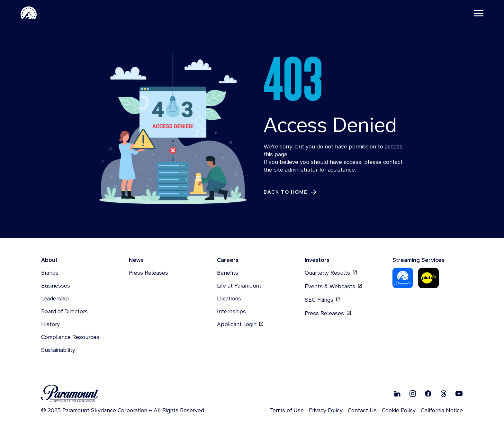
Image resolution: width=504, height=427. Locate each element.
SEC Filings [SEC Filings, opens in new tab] (322, 300)
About (49, 260)
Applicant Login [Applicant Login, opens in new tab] (240, 324)
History (50, 324)
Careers (228, 260)
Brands (50, 273)
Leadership (55, 298)
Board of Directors (64, 311)
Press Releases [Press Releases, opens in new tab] (328, 313)
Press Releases (148, 273)
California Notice (442, 410)
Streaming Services (419, 260)
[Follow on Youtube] (459, 394)
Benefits (228, 273)
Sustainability (58, 350)
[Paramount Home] (29, 13)
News (136, 260)
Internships (231, 311)
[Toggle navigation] (479, 13)
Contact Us (362, 410)
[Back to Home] (291, 192)
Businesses (56, 285)
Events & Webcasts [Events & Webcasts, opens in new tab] (333, 286)
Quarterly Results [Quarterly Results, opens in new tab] (331, 273)
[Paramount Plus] (403, 278)
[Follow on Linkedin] (397, 394)
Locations (229, 298)
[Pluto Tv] (428, 278)
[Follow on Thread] (444, 394)
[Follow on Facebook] (428, 394)
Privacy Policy (326, 410)
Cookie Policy (399, 410)
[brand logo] (123, 394)
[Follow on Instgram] (413, 394)
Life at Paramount (239, 285)
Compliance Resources (70, 337)
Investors (317, 260)
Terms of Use (287, 410)
